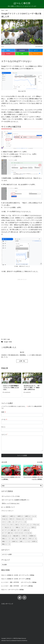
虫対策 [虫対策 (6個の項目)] (35, 541)
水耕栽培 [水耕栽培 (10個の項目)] (32, 536)
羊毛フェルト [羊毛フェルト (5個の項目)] (33, 539)
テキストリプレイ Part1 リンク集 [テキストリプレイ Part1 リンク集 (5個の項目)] (10, 525)
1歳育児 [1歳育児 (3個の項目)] (13, 516)
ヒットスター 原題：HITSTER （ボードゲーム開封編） (17, 586)
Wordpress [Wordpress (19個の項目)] (20, 519)
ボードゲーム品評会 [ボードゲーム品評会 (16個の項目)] (24, 530)
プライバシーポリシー (7, 511)
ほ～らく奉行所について (8, 507)
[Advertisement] (22, 294)
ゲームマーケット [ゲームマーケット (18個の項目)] (21, 522)
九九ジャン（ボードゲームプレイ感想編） (13, 590)
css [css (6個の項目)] (34, 516)
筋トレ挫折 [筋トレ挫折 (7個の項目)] (23, 539)
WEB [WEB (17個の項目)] (12, 519)
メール (4, 419)
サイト (3, 427)
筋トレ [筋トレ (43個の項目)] (15, 539)
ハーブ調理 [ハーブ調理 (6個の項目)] (17, 527)
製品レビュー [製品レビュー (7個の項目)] (6, 544)
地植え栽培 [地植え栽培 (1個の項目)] (17, 536)
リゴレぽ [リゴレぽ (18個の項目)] (28, 533)
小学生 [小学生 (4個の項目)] (25, 536)
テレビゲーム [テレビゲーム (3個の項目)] (25, 525)
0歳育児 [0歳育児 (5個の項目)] (5, 516)
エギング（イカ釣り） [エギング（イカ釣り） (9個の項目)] (8, 522)
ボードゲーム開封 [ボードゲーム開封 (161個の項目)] (8, 533)
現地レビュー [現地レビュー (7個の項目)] (6, 539)
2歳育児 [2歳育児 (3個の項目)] (20, 516)
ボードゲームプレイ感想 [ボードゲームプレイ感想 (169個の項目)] (9, 530)
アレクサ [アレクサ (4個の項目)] (29, 519)
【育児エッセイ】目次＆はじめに (10, 503)
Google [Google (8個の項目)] (5, 519)
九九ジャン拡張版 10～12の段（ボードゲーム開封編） (16, 579)
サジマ (3, 47)
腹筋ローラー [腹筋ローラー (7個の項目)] (6, 541)
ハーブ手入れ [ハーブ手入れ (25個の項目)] (35, 525)
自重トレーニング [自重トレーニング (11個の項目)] (25, 541)
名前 (4, 412)
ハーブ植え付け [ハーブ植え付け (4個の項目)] (7, 527)
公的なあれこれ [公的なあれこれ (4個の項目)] (7, 536)
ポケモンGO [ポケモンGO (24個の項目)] (19, 533)
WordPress (25, 641)
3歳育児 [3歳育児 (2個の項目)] (28, 516)
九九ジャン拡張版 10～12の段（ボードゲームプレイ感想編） (18, 575)
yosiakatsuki (14, 641)
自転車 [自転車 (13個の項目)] (15, 541)
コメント (4, 434)
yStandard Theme (5, 641)
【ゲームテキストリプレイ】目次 (10, 496)
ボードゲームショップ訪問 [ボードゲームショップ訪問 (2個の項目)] (29, 527)
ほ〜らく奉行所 (22, 3)
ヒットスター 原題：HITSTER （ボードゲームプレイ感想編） (19, 582)
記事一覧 (22, 361)
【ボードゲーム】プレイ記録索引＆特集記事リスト (15, 500)
